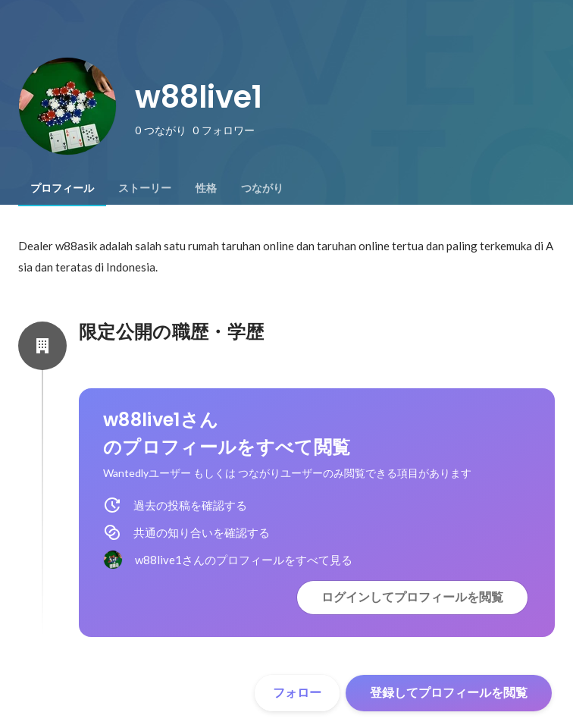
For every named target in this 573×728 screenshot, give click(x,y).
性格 (206, 188)
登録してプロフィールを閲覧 (449, 693)
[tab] (62, 188)
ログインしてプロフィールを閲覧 (412, 597)
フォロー (297, 693)
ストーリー (145, 188)
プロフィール (62, 188)
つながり (262, 188)
